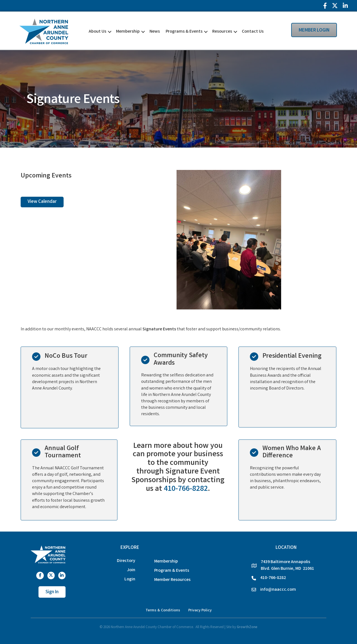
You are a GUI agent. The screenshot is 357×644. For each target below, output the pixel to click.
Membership (128, 32)
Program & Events (172, 571)
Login (130, 579)
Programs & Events (184, 32)
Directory (126, 561)
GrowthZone (247, 627)
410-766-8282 (186, 489)
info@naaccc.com (278, 590)
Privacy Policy (200, 611)
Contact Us (253, 32)
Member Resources (172, 580)
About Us (97, 32)
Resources (222, 32)
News (155, 32)
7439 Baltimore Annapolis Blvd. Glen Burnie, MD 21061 (287, 565)
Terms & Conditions (163, 611)
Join (131, 570)
